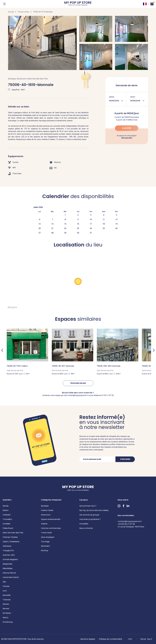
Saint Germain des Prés (13, 533)
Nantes (6, 604)
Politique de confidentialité (110, 639)
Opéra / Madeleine (11, 542)
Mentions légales (88, 639)
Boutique (45, 506)
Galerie (44, 524)
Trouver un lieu (23, 12)
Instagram (119, 506)
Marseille (7, 595)
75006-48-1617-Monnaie (63, 366)
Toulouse (7, 600)
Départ (133, 97)
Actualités (84, 524)
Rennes (6, 609)
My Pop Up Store (78, 4)
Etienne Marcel (9, 573)
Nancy (5, 617)
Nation (6, 510)
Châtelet (7, 515)
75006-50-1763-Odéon (17, 366)
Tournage (45, 542)
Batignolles (8, 564)
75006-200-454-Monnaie (109, 366)
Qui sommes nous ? (88, 506)
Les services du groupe (89, 515)
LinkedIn (128, 506)
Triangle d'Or (8, 551)
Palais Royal (8, 528)
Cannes (6, 586)
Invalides (6, 524)
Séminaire (45, 546)
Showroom (46, 515)
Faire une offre (127, 138)
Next (154, 350)
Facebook (123, 506)
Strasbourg (8, 622)
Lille (4, 582)
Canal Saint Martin (11, 577)
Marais (6, 506)
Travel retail (46, 533)
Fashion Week (47, 510)
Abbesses (7, 546)
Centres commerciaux (51, 528)
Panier (152, 4)
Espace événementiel (51, 519)
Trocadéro (7, 519)
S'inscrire (125, 459)
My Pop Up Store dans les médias (94, 510)
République (8, 568)
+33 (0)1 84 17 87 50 (126, 524)
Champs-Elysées (10, 537)
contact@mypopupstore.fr (130, 521)
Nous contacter (86, 528)
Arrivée (112, 97)
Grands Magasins (10, 559)
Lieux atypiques (48, 537)
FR (145, 4)
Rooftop (45, 551)
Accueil (11, 12)
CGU (130, 639)
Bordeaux (7, 613)
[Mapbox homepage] (12, 307)
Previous (2, 350)
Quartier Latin (9, 555)
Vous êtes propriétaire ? (90, 519)
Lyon (5, 591)
